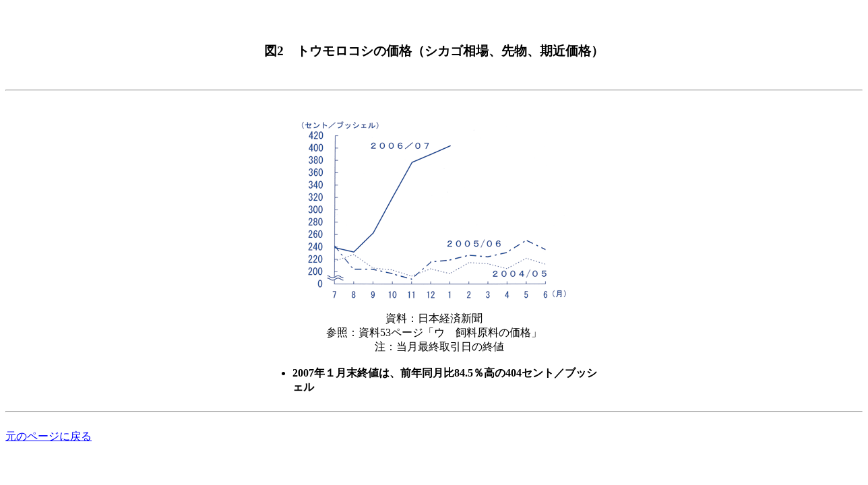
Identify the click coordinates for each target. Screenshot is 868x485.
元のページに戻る (49, 436)
